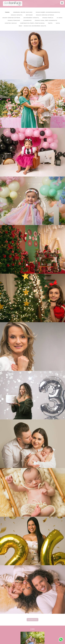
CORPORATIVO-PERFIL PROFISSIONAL (32, 23)
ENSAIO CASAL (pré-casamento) (46, 20)
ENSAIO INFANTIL (17, 15)
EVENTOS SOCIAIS (11, 23)
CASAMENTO (28, 20)
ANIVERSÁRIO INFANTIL (31, 18)
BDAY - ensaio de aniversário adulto (32, 26)
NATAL (58, 23)
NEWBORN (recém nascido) (23, 12)
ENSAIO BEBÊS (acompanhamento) (48, 12)
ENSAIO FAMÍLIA (48, 18)
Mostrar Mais (32, 620)
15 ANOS (60, 18)
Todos (7, 12)
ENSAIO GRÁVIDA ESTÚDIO (11, 18)
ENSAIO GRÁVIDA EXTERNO (45, 15)
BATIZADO (29, 15)
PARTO (50, 23)
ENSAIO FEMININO (14, 20)
